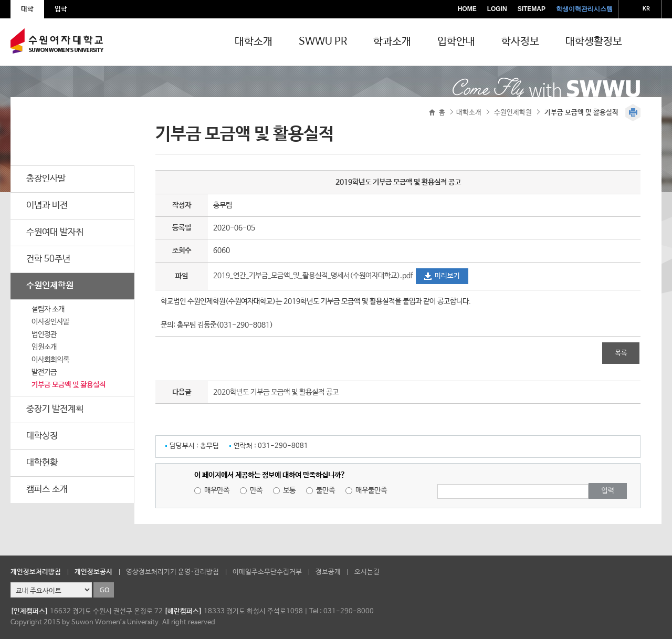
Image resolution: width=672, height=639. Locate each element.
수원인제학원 (50, 286)
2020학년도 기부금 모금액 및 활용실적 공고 (276, 392)
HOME (467, 9)
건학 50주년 (48, 259)
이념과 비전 (47, 206)
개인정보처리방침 (36, 572)
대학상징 (42, 436)
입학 (61, 9)
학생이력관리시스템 (584, 9)
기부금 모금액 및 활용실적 (69, 385)
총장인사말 (46, 179)
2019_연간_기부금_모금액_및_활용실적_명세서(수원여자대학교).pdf (314, 276)
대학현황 (42, 463)
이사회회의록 (50, 360)
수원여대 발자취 (55, 232)
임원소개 (44, 347)
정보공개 (328, 572)
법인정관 (44, 334)
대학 (27, 9)
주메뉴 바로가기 (0, 0)
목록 (621, 353)
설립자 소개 (48, 309)
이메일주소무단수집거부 (267, 572)
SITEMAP (532, 9)
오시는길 (367, 572)
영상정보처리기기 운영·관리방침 (172, 572)
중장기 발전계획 (55, 409)
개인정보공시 (93, 572)
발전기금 (44, 372)
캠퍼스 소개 (47, 490)
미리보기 (447, 276)
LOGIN (497, 9)
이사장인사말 (50, 322)
